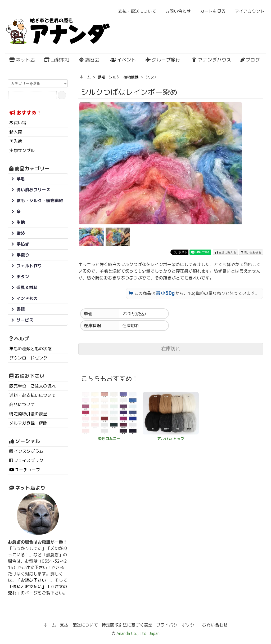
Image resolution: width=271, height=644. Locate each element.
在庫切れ (171, 349)
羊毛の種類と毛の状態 (30, 349)
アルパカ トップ (171, 439)
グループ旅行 (163, 60)
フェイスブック (29, 460)
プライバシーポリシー (177, 625)
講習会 (89, 60)
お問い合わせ (175, 11)
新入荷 (16, 132)
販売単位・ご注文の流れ (33, 386)
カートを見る (210, 11)
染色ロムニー (109, 439)
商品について (22, 405)
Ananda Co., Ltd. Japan (137, 633)
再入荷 (16, 141)
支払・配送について (134, 11)
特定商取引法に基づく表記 (127, 625)
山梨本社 (57, 60)
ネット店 (22, 60)
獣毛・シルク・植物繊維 (118, 77)
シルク (151, 77)
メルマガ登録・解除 (28, 423)
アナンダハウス (211, 60)
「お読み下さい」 (33, 580)
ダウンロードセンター (30, 358)
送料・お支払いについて (33, 395)
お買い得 (18, 123)
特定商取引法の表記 (28, 414)
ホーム (85, 77)
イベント (123, 60)
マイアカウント (247, 11)
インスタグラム (29, 451)
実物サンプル (22, 150)
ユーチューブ (28, 470)
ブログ (250, 60)
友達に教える (225, 252)
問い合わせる (251, 252)
